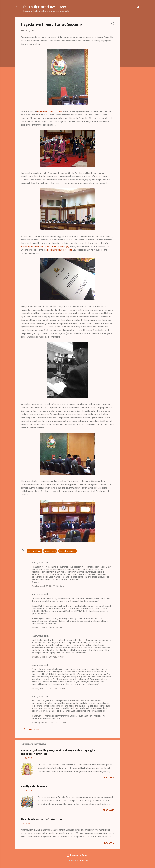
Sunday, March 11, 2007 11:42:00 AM (49, 628)
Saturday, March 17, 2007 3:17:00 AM (49, 723)
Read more (109, 778)
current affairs (34, 551)
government (50, 551)
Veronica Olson (84, 861)
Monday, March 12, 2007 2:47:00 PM (48, 688)
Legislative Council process (50, 111)
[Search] (138, 8)
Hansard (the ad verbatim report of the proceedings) (45, 247)
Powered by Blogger (77, 855)
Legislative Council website (60, 250)
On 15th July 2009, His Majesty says (42, 819)
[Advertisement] (131, 59)
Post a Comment (32, 729)
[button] (112, 24)
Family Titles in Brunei (35, 786)
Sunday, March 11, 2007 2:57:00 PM (48, 657)
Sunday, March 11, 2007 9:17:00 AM (48, 586)
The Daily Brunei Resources (44, 7)
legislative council (67, 551)
